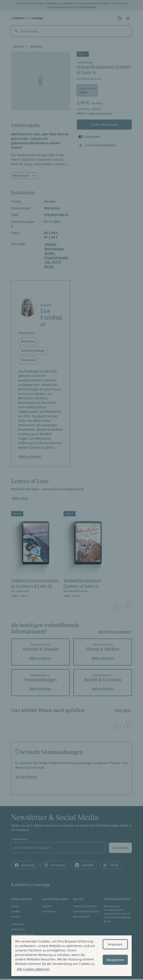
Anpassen (115, 944)
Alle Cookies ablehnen (33, 969)
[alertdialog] (71, 956)
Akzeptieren (115, 960)
